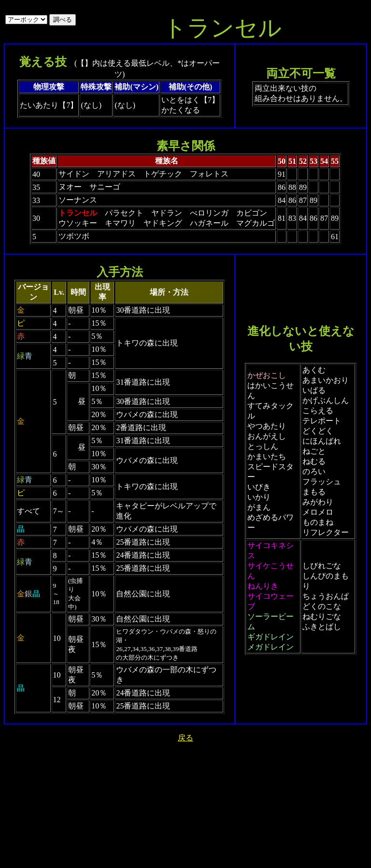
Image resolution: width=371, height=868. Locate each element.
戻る (185, 738)
